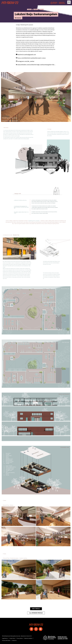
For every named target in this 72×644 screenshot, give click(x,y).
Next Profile (36, 609)
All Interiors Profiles (36, 613)
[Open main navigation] (69, 2)
